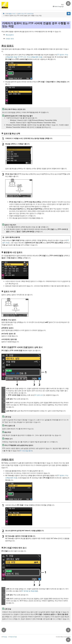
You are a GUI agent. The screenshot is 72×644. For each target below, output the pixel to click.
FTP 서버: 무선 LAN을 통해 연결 (31, 57)
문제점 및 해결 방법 (31, 591)
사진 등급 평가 (27, 451)
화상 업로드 (10, 35)
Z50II (11, 14)
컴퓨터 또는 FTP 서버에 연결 (25, 14)
